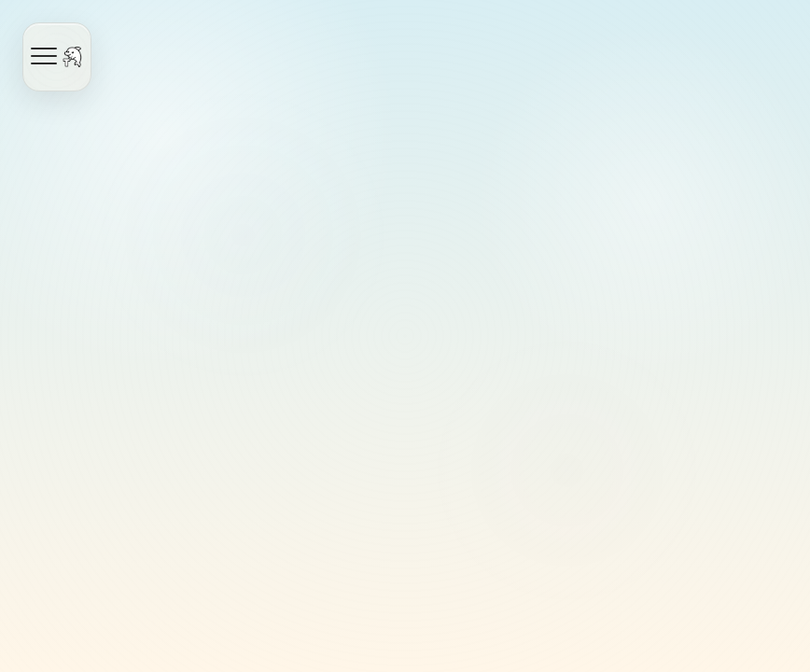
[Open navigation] (57, 57)
